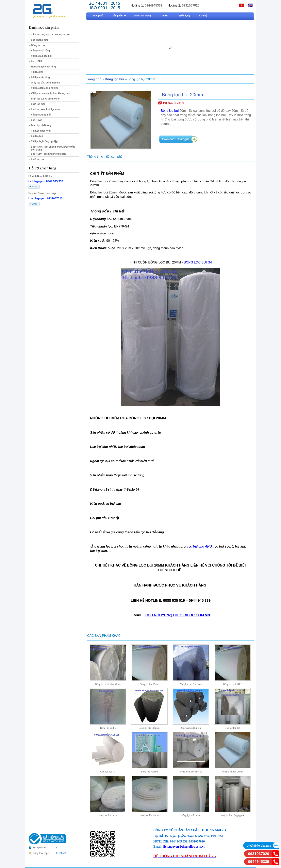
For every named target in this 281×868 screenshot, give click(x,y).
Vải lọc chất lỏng (40, 51)
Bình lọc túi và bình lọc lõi (46, 99)
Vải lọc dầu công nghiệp (45, 88)
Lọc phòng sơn (39, 40)
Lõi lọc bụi (37, 136)
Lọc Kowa (37, 120)
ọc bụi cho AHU (200, 546)
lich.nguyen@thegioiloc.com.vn (184, 847)
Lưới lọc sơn (38, 104)
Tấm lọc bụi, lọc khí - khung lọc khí (51, 35)
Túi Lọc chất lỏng (41, 131)
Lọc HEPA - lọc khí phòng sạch (48, 154)
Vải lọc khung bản (41, 115)
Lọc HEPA (37, 61)
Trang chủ (94, 79)
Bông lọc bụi (38, 45)
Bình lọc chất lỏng (41, 125)
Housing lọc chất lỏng (43, 67)
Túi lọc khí (37, 72)
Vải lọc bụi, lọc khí (41, 56)
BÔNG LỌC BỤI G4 (198, 262)
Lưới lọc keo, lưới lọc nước (46, 109)
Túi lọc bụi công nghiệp (44, 141)
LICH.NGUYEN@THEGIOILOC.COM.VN (177, 615)
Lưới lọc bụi (38, 159)
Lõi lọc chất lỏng (40, 77)
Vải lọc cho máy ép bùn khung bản (51, 93)
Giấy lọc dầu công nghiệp (46, 83)
